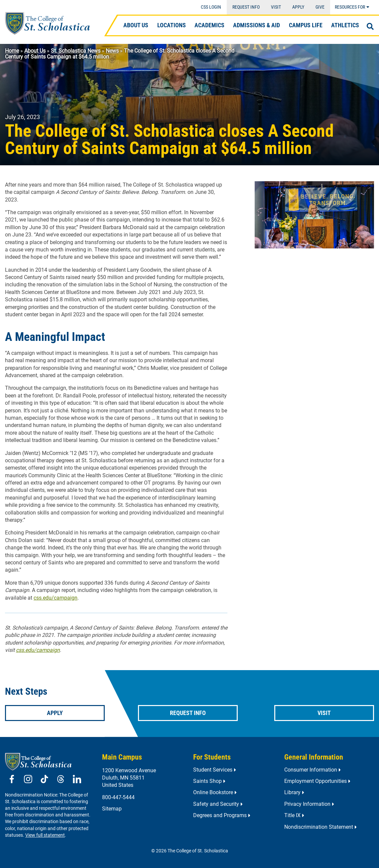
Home (12, 51)
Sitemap (112, 809)
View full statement (45, 835)
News (112, 51)
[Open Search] (370, 27)
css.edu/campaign (56, 598)
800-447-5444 (118, 797)
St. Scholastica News (76, 51)
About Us (35, 51)
